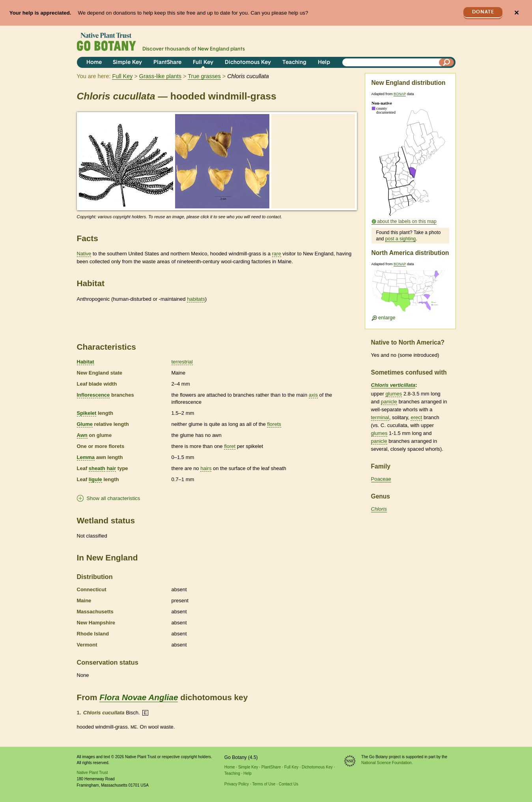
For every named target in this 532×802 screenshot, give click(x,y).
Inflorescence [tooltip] (93, 395)
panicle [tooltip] (389, 402)
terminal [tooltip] (380, 417)
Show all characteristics (114, 498)
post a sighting (400, 239)
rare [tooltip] (277, 254)
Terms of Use (264, 784)
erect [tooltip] (416, 417)
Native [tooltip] (84, 254)
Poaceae (381, 479)
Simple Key (127, 63)
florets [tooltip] (274, 424)
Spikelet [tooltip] (87, 413)
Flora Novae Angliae (139, 697)
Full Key (203, 63)
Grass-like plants (160, 76)
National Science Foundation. (387, 763)
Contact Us (288, 784)
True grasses (204, 76)
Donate (483, 12)
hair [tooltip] (111, 468)
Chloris (379, 509)
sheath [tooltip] (97, 468)
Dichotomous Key (248, 63)
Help (324, 63)
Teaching (294, 63)
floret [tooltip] (230, 446)
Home (94, 63)
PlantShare (167, 63)
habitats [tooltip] (196, 299)
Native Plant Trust (92, 773)
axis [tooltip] (313, 395)
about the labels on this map (407, 221)
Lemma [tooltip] (86, 457)
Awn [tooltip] (82, 435)
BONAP (400, 94)
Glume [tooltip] (85, 424)
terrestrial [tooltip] (182, 362)
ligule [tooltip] (95, 479)
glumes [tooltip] (394, 394)
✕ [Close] (516, 13)
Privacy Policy (237, 784)
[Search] (446, 62)
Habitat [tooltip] (86, 362)
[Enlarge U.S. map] (410, 293)
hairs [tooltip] (206, 468)
